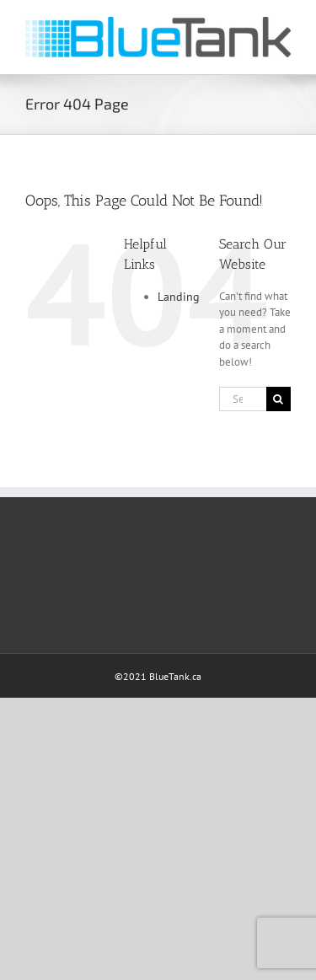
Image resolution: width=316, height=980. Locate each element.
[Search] (279, 399)
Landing (179, 297)
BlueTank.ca (175, 676)
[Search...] (243, 399)
